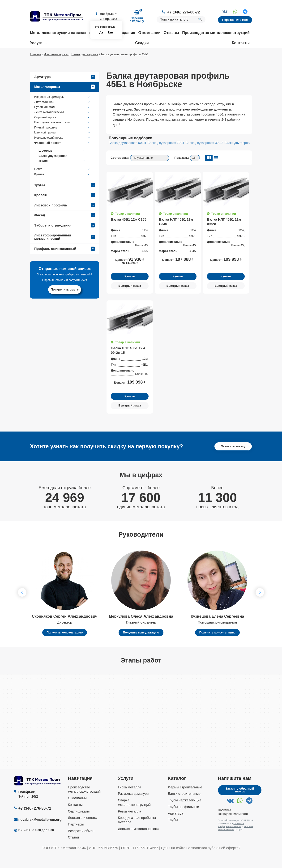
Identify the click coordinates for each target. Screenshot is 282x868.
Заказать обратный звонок (240, 804)
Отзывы (171, 33)
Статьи (73, 851)
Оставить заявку (233, 460)
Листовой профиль (65, 219)
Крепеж (62, 188)
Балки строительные (184, 808)
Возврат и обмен (81, 845)
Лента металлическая (62, 126)
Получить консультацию (65, 646)
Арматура (65, 90)
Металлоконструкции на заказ (58, 33)
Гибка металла (130, 801)
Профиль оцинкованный (65, 262)
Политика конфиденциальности (231, 838)
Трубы (65, 199)
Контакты (241, 43)
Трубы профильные (184, 821)
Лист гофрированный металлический (65, 251)
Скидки (142, 43)
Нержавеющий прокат (62, 152)
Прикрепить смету (65, 303)
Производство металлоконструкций (216, 33)
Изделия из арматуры (62, 111)
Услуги (36, 43)
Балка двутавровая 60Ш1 (127, 157)
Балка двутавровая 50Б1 (243, 157)
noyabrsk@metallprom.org (40, 833)
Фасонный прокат (62, 157)
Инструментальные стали (62, 136)
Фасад (65, 229)
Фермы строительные (185, 801)
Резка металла (130, 825)
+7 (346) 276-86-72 (184, 12)
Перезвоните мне (235, 20)
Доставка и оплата (82, 831)
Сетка (62, 183)
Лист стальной (62, 116)
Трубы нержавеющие (185, 814)
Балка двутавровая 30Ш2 (204, 157)
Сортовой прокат (62, 131)
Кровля (65, 209)
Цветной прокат (62, 146)
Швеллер (62, 164)
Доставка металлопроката (139, 842)
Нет (111, 32)
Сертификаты (79, 825)
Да (101, 32)
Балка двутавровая (53, 170)
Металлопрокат (65, 101)
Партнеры (76, 838)
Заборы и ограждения (65, 239)
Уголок (62, 175)
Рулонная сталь (62, 121)
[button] (260, 606)
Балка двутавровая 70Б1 (166, 157)
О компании (150, 33)
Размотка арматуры (133, 808)
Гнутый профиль (62, 141)
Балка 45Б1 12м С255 (128, 233)
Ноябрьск (108, 14)
